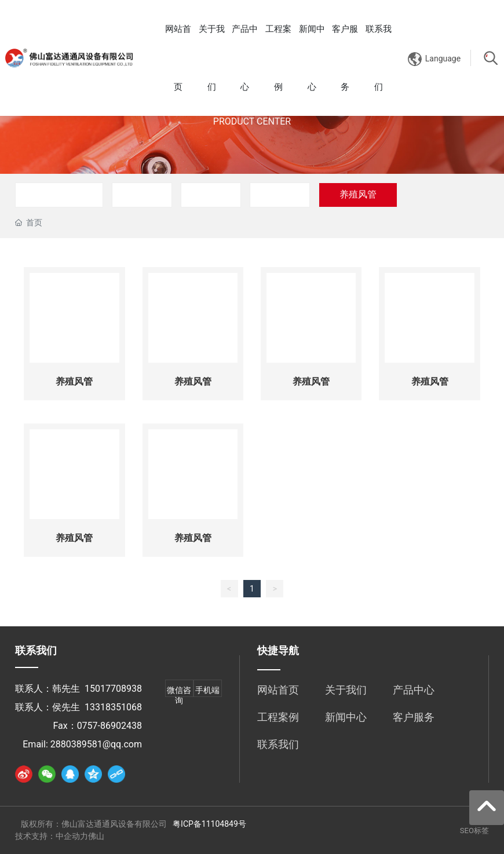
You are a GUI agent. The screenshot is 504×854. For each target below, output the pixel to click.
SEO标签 (474, 831)
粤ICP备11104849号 (209, 824)
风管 (142, 194)
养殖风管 (358, 194)
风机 (211, 194)
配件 (280, 194)
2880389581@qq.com (96, 744)
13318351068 (113, 707)
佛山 (96, 836)
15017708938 (113, 689)
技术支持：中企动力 (52, 836)
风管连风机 (59, 194)
